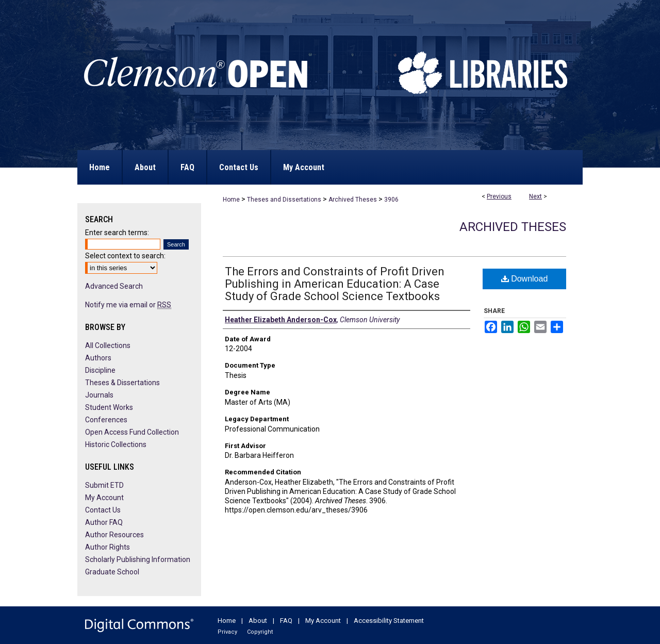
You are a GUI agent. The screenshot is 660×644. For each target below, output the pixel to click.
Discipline (100, 370)
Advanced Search (114, 286)
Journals (99, 395)
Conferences (106, 420)
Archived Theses (353, 200)
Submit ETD (104, 485)
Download (525, 279)
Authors (98, 358)
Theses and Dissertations (284, 200)
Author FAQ (104, 522)
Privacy (227, 632)
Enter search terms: (117, 233)
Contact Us (103, 510)
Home (231, 200)
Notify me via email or (128, 305)
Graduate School (112, 572)
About (258, 621)
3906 (391, 200)
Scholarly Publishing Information (138, 559)
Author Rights (108, 547)
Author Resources (114, 535)
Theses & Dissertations (122, 383)
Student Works (109, 407)
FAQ (286, 621)
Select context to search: (125, 256)
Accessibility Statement (389, 621)
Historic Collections (116, 444)
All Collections (108, 345)
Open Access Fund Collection (132, 432)
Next (535, 196)
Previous (499, 196)
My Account (104, 498)
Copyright (260, 632)
